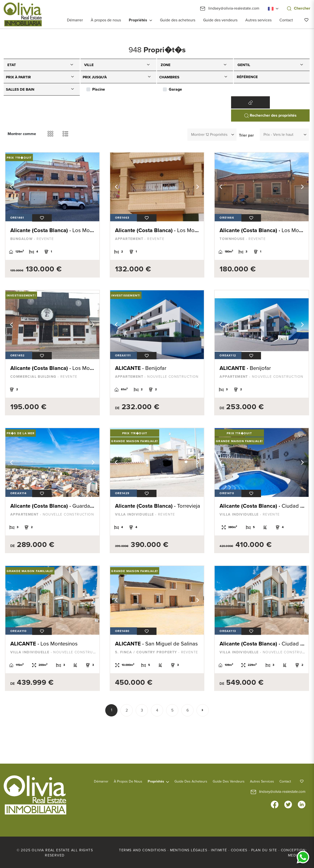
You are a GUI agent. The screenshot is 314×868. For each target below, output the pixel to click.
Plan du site (264, 850)
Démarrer (75, 20)
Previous (12, 187)
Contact (286, 20)
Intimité (219, 850)
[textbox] (43, 64)
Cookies (239, 850)
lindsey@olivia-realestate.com (230, 8)
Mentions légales (189, 850)
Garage (175, 89)
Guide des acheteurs (178, 20)
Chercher (299, 8)
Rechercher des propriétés (270, 115)
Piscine (99, 89)
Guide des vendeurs (220, 20)
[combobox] (42, 65)
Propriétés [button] (138, 20)
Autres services (258, 20)
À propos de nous (106, 20)
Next (93, 187)
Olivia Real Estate (23, 14)
